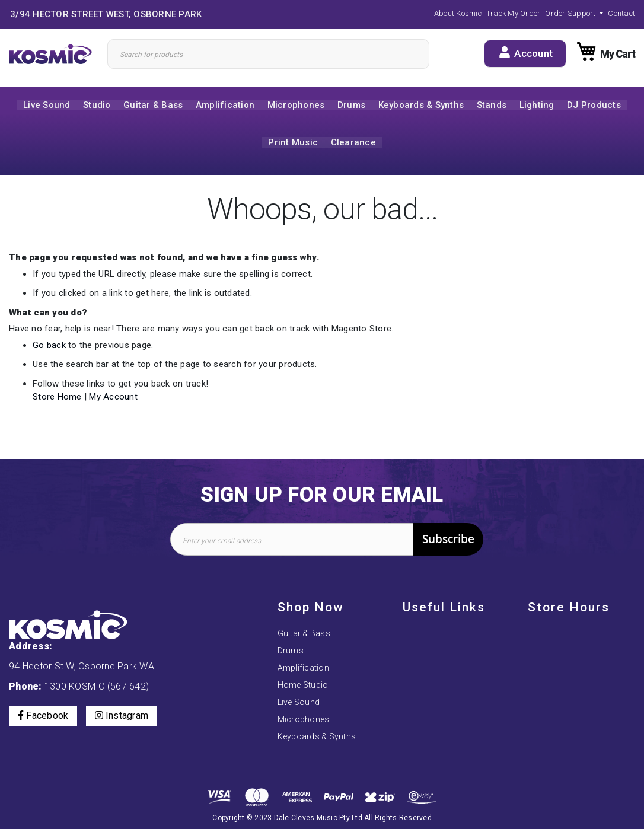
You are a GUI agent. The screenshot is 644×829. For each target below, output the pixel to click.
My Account (113, 398)
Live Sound (299, 672)
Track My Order (514, 13)
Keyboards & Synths (317, 707)
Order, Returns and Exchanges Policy (439, 644)
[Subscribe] (448, 510)
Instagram (122, 686)
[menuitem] (38, 106)
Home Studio (303, 655)
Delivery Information (441, 702)
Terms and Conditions (446, 668)
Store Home (57, 398)
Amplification (303, 638)
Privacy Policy (430, 685)
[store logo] (54, 54)
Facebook (43, 686)
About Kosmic (458, 13)
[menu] (322, 125)
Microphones (304, 690)
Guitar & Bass (304, 604)
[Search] (268, 54)
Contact (621, 13)
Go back (49, 347)
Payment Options (436, 621)
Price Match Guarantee (447, 736)
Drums (291, 621)
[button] (574, 13)
